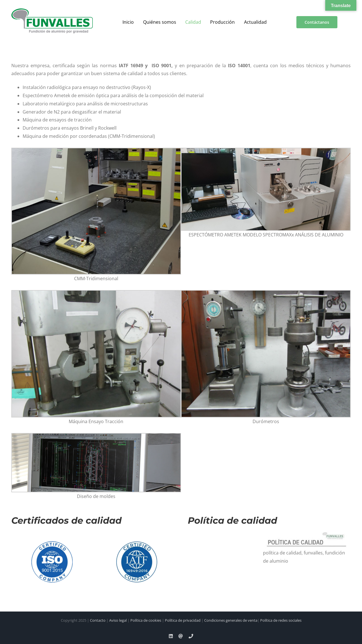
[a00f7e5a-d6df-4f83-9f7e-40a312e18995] (52, 11)
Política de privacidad (183, 620)
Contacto (98, 620)
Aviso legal (118, 620)
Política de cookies (146, 620)
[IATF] (137, 537)
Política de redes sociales (281, 620)
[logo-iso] (52, 537)
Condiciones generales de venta (231, 620)
